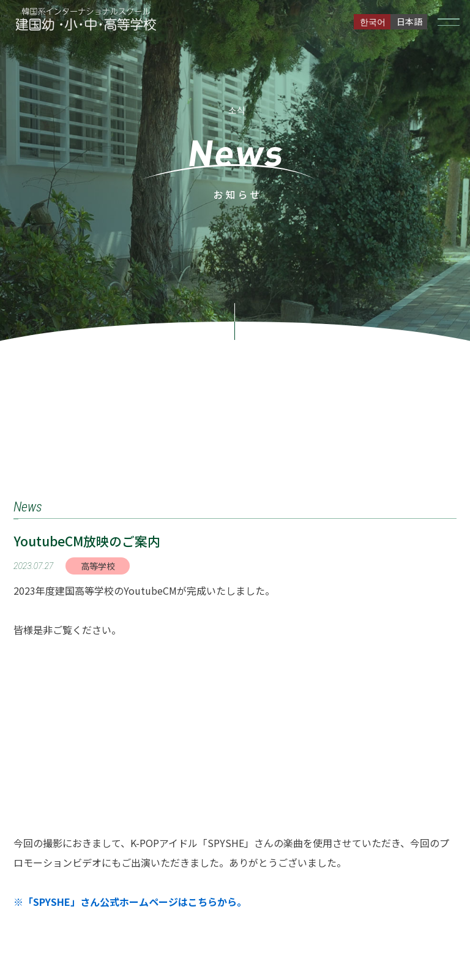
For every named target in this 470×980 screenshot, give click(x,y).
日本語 (409, 21)
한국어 (373, 21)
